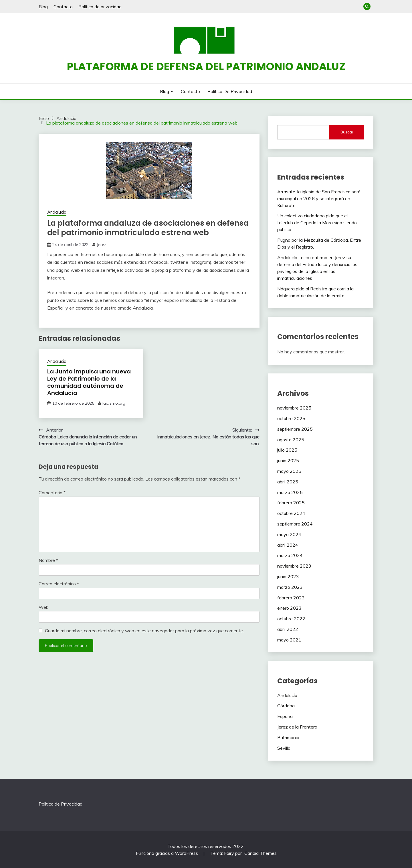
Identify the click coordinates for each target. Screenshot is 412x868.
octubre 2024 (291, 513)
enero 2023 (289, 608)
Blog (43, 7)
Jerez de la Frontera (297, 727)
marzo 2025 (290, 492)
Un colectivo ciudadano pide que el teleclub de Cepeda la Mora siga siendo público (317, 223)
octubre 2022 (291, 619)
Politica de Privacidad (61, 804)
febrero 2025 (291, 503)
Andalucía (57, 212)
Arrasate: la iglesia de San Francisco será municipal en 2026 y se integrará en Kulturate (319, 198)
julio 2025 (287, 450)
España (285, 716)
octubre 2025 (291, 418)
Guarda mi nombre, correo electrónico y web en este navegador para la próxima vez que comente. (144, 631)
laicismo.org (114, 403)
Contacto (63, 7)
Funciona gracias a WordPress (168, 853)
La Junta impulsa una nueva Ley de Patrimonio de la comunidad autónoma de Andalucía (89, 382)
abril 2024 (288, 545)
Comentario (52, 493)
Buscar (347, 132)
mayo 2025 (289, 471)
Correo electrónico (59, 584)
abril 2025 (288, 482)
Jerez (102, 245)
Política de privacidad (100, 7)
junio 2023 (288, 576)
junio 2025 (288, 460)
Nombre (48, 560)
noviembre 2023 (294, 566)
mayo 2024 (289, 534)
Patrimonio (288, 737)
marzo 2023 (290, 587)
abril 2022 (288, 629)
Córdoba (286, 706)
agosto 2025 (291, 440)
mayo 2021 (289, 640)
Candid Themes (261, 853)
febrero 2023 (291, 598)
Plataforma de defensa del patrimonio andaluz (206, 66)
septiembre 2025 (295, 429)
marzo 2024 (290, 555)
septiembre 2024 (295, 524)
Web (44, 607)
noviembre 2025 (294, 408)
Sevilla (284, 748)
